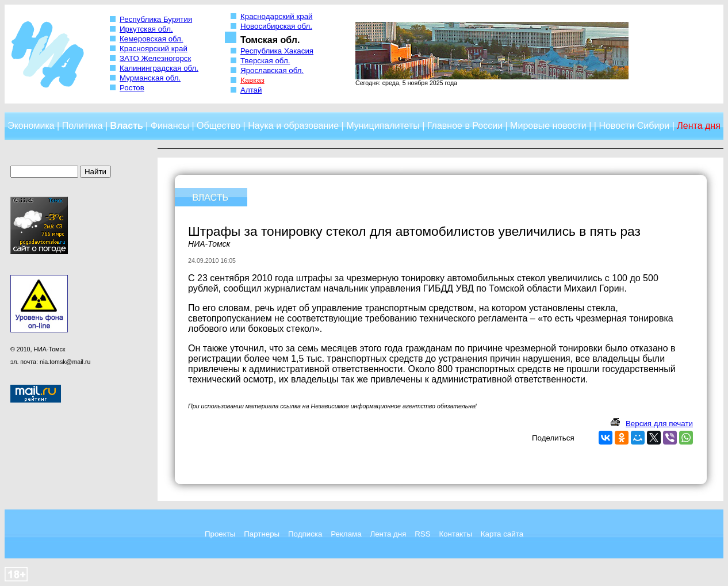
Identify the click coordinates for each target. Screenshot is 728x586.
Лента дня (388, 534)
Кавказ (252, 80)
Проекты (220, 534)
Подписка (305, 534)
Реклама (346, 534)
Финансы (170, 126)
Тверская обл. (265, 61)
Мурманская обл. (150, 78)
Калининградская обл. (159, 68)
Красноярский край (154, 49)
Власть (127, 126)
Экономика (31, 126)
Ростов (132, 88)
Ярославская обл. (272, 70)
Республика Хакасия (277, 51)
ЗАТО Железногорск (155, 58)
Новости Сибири (634, 126)
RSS (422, 534)
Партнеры (262, 534)
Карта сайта (502, 534)
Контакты (455, 534)
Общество (219, 126)
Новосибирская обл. (276, 26)
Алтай (251, 90)
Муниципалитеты (383, 126)
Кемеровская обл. (152, 39)
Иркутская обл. (146, 29)
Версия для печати (659, 424)
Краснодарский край (277, 16)
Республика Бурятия (156, 19)
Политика (83, 126)
